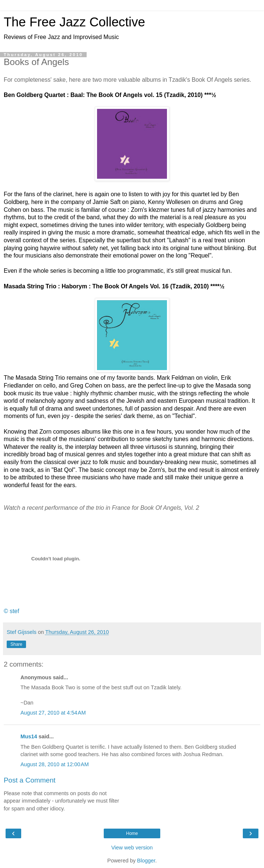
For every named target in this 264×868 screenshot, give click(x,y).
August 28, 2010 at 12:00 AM (55, 764)
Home (132, 833)
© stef (12, 611)
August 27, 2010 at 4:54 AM (53, 713)
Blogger (146, 861)
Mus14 (29, 736)
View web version (132, 848)
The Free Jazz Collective (74, 22)
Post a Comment (30, 780)
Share (16, 644)
